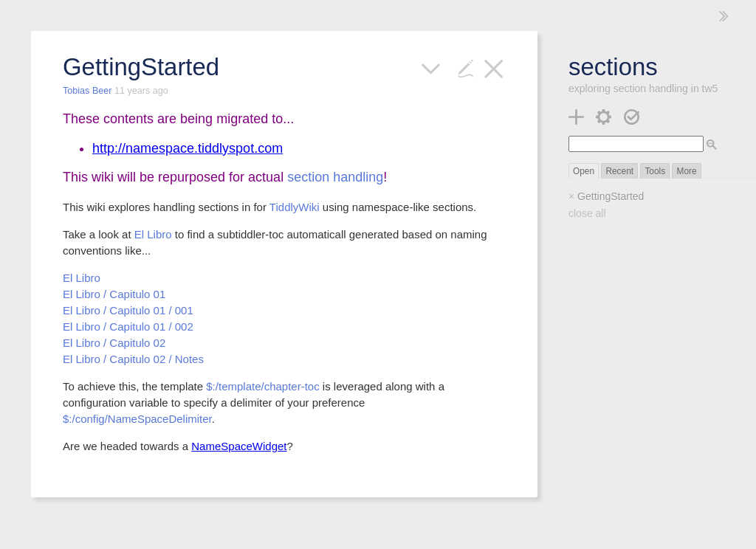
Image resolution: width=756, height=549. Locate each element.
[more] (431, 67)
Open (584, 171)
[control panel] (604, 115)
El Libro (153, 234)
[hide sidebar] (724, 16)
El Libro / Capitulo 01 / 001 (128, 310)
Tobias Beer (89, 91)
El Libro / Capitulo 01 (114, 294)
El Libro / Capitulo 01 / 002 (128, 327)
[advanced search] (712, 144)
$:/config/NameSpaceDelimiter (137, 419)
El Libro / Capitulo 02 (114, 343)
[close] (494, 67)
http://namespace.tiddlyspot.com (188, 148)
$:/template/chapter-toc (262, 386)
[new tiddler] (576, 115)
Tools (655, 171)
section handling (335, 177)
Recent (619, 171)
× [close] (571, 196)
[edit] (465, 67)
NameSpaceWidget (239, 446)
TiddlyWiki (295, 207)
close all (587, 213)
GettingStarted (611, 196)
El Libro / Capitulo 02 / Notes (133, 359)
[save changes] (632, 115)
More (686, 171)
